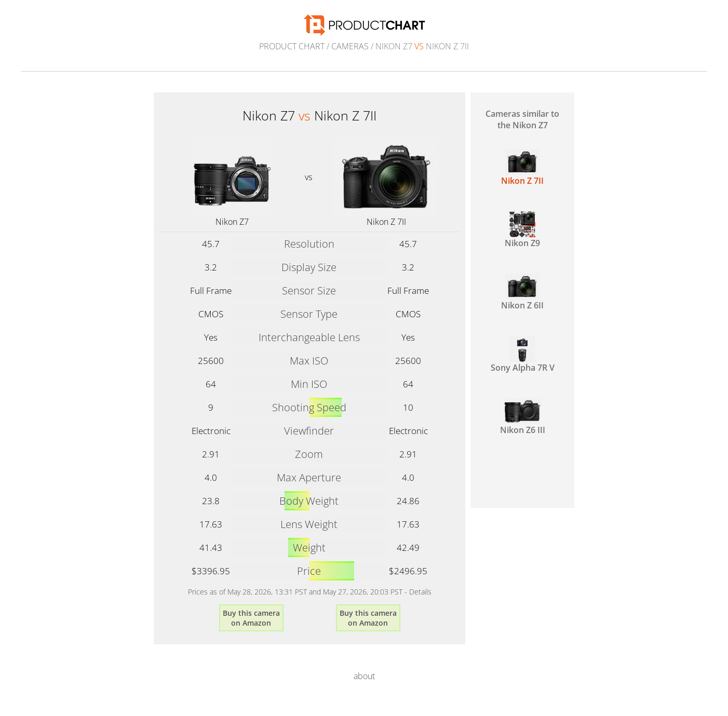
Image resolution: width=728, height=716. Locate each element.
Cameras (350, 46)
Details (420, 592)
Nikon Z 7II (386, 222)
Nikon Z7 (232, 222)
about (364, 676)
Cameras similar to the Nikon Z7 (522, 119)
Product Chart (292, 46)
